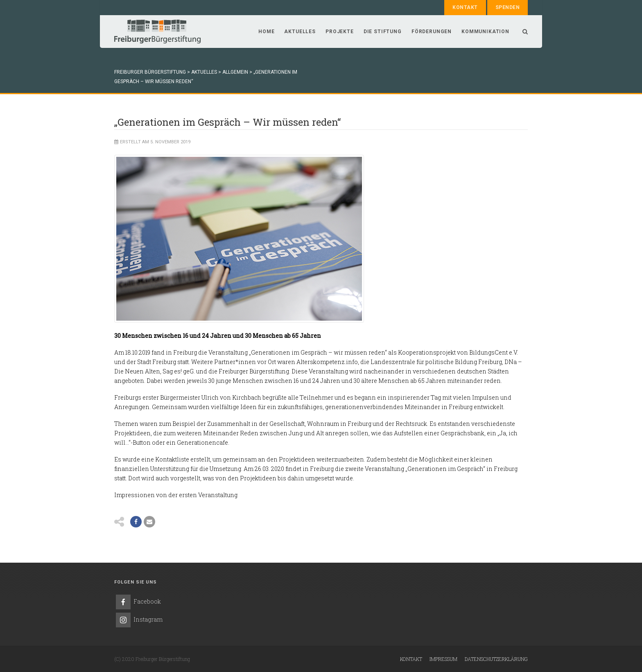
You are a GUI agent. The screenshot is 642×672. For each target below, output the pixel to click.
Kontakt (465, 7)
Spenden (507, 7)
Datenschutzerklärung (496, 659)
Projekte (340, 32)
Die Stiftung (383, 32)
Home (266, 32)
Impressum (443, 659)
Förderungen (432, 32)
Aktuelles (300, 32)
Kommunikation (485, 32)
